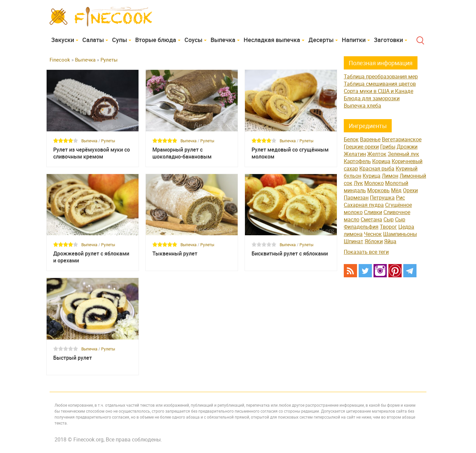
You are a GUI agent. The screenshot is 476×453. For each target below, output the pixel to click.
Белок (351, 139)
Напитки (354, 40)
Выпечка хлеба (362, 106)
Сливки (373, 212)
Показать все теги (366, 252)
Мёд (396, 190)
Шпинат (354, 241)
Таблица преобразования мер (381, 76)
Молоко (374, 183)
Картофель (357, 161)
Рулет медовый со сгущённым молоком (290, 153)
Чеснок (373, 234)
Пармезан (356, 198)
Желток (377, 154)
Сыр (389, 219)
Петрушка (382, 198)
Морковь (378, 190)
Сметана (371, 219)
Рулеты (108, 141)
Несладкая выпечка (272, 40)
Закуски (63, 40)
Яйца (390, 241)
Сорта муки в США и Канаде (378, 91)
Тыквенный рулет (175, 254)
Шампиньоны (400, 234)
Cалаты (93, 40)
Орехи (410, 190)
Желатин (355, 154)
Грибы (388, 147)
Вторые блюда (156, 40)
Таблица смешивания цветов (380, 84)
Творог (388, 227)
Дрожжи (407, 147)
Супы (119, 40)
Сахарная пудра (364, 205)
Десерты (321, 40)
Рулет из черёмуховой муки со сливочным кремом (92, 153)
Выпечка (223, 40)
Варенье (370, 139)
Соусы (193, 40)
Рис (400, 198)
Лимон (390, 176)
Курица (372, 176)
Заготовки (388, 40)
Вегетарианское (402, 139)
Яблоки (374, 241)
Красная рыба (377, 168)
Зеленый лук (403, 154)
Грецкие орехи (361, 147)
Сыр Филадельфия (375, 223)
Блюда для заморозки (372, 98)
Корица (381, 161)
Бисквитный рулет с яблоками (290, 254)
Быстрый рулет (73, 358)
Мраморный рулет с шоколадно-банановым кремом (182, 153)
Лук (358, 183)
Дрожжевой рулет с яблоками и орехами (91, 257)
